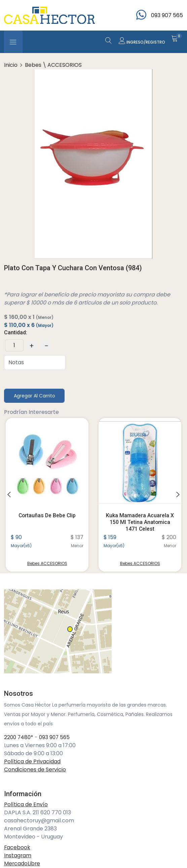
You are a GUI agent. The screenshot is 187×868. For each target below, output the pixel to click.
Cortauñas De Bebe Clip (47, 516)
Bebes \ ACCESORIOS (53, 65)
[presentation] (9, 495)
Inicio (11, 65)
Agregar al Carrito (34, 396)
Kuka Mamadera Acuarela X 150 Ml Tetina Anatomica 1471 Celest (140, 522)
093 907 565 (56, 738)
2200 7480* (19, 738)
